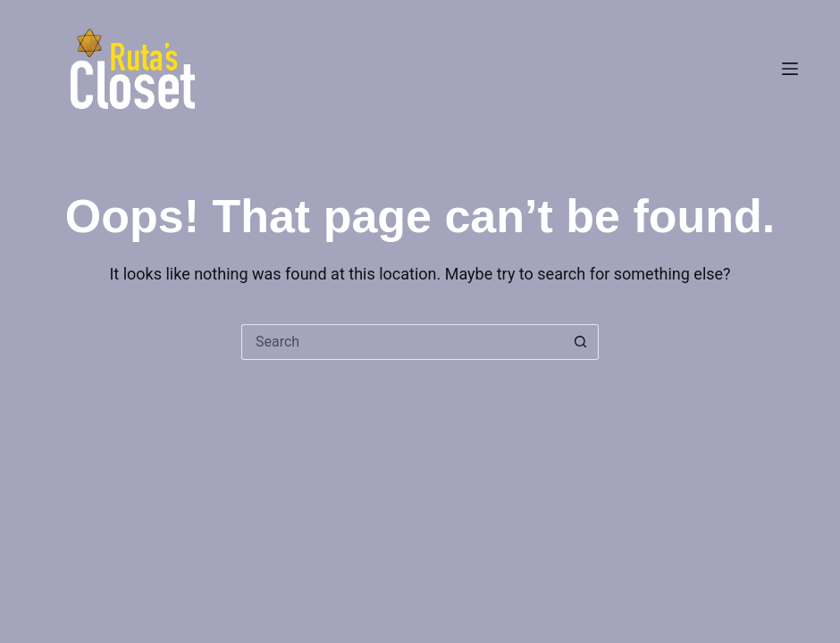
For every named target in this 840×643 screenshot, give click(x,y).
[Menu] (790, 69)
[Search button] (581, 342)
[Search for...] (402, 342)
